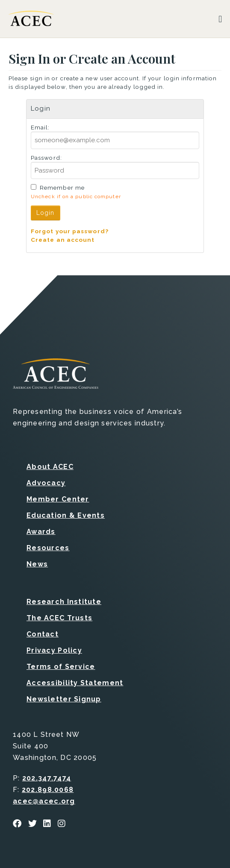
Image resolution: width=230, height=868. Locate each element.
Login (46, 213)
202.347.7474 (47, 778)
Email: (40, 127)
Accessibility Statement (75, 683)
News (37, 564)
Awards (41, 532)
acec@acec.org (44, 801)
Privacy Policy (54, 650)
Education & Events (66, 515)
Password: (46, 158)
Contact (43, 634)
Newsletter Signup (64, 699)
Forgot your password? (70, 231)
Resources (48, 548)
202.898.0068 (48, 790)
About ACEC (50, 467)
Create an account (63, 240)
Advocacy (46, 483)
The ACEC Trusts (59, 618)
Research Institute (64, 602)
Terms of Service (61, 667)
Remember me (62, 188)
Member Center (58, 499)
